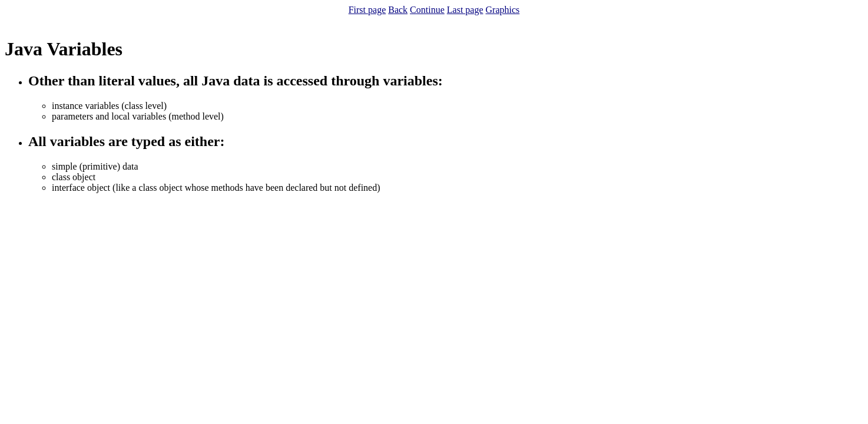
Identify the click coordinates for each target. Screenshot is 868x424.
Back (398, 10)
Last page (465, 10)
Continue (427, 10)
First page (367, 10)
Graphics (503, 10)
